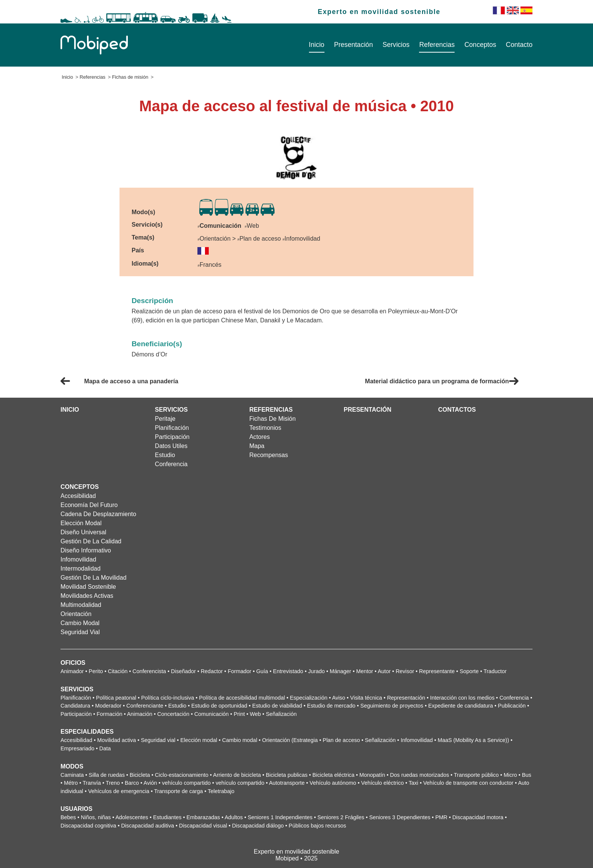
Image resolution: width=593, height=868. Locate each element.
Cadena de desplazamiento (98, 514)
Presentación (353, 45)
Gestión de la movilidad (93, 578)
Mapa (257, 446)
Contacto (519, 45)
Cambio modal (80, 623)
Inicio (317, 45)
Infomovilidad (78, 559)
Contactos (457, 410)
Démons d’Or (149, 354)
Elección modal (81, 523)
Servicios (396, 45)
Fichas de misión (130, 77)
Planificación (172, 428)
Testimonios (265, 428)
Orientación (76, 614)
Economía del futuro (89, 505)
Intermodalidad (81, 569)
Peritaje (165, 419)
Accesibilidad (78, 496)
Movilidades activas (87, 596)
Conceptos (480, 45)
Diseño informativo (86, 550)
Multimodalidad (81, 605)
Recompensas (269, 455)
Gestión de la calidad (91, 541)
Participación (172, 437)
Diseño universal (83, 532)
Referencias (437, 45)
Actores (259, 437)
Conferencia (171, 464)
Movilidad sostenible (88, 587)
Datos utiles (171, 446)
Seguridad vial (80, 632)
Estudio (165, 455)
